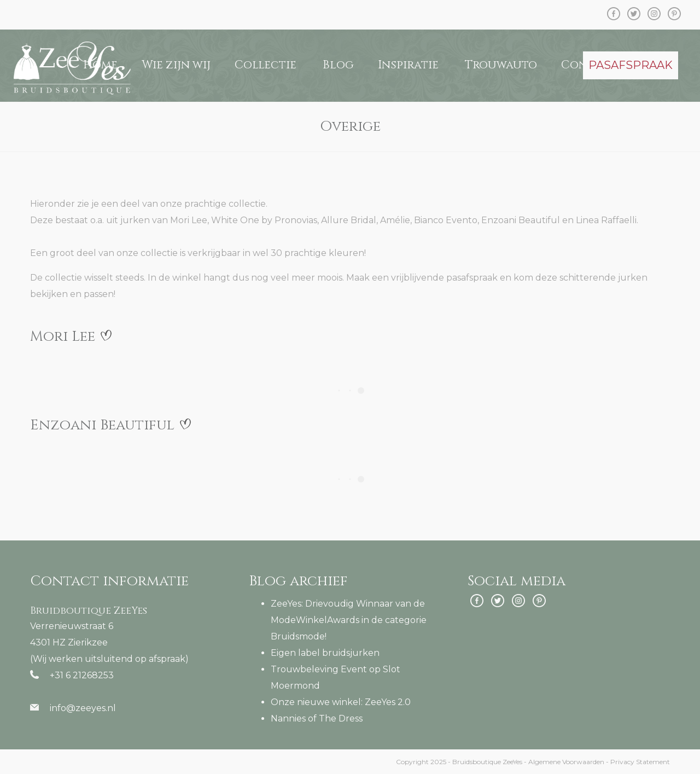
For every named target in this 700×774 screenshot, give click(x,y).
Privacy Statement (640, 762)
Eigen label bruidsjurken (325, 653)
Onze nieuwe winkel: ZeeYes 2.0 (341, 702)
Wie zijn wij (176, 65)
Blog (338, 65)
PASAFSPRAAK (631, 65)
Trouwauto (501, 65)
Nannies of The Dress (317, 718)
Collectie (266, 65)
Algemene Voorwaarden (566, 762)
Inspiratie (408, 65)
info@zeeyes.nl (83, 708)
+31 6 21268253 (82, 675)
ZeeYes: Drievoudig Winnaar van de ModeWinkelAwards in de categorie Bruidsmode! (349, 620)
